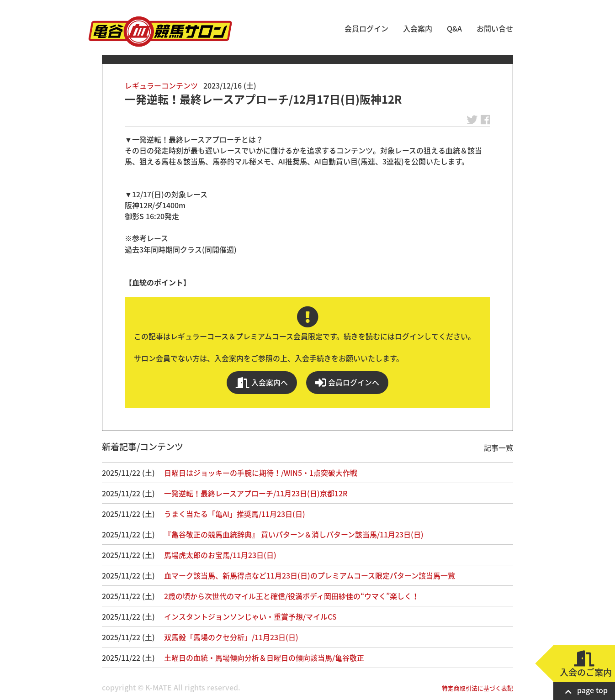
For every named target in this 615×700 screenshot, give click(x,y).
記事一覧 (498, 447)
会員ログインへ (347, 382)
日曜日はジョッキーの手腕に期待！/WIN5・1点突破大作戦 (261, 473)
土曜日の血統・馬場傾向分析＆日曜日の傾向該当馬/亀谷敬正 (264, 658)
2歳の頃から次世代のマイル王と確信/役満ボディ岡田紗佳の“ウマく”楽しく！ (292, 596)
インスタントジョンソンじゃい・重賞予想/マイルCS (250, 616)
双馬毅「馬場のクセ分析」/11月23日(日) (231, 637)
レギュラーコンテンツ (161, 85)
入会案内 (418, 28)
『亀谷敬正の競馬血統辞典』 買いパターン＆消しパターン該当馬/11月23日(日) (294, 534)
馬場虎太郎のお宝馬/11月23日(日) (220, 555)
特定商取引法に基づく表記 (477, 688)
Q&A (454, 28)
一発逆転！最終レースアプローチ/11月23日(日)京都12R (256, 493)
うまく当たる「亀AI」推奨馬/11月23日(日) (235, 514)
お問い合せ (495, 28)
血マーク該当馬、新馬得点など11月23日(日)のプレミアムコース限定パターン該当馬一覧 (310, 575)
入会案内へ (262, 382)
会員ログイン (366, 28)
